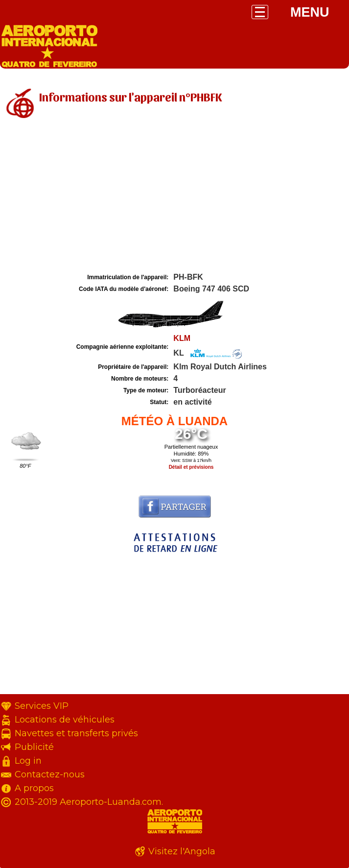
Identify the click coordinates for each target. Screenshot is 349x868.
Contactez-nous (50, 774)
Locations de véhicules (65, 720)
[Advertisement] (174, 197)
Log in (28, 761)
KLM (182, 338)
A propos (34, 788)
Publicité (34, 747)
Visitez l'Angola (182, 851)
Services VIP (42, 706)
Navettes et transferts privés (76, 733)
